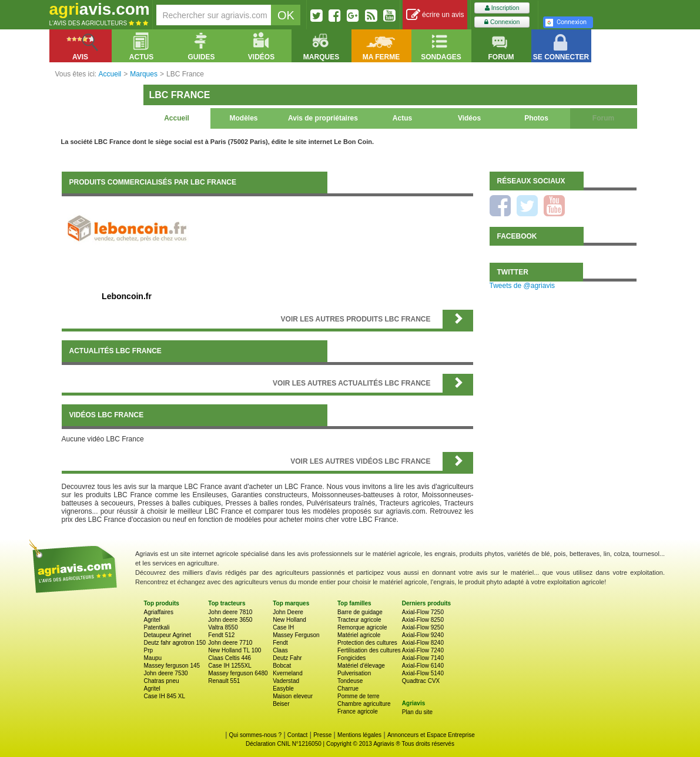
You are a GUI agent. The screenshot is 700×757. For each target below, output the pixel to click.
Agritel (152, 620)
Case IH (283, 627)
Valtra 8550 (223, 627)
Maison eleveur (293, 696)
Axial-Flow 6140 (423, 666)
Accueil (177, 118)
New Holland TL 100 (235, 650)
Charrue (348, 689)
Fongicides (351, 658)
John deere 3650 (230, 620)
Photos (536, 118)
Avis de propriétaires (323, 118)
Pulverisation (354, 673)
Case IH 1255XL (230, 666)
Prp (149, 650)
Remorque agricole (362, 627)
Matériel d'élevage (361, 666)
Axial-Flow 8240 (423, 643)
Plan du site (417, 712)
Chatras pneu (162, 681)
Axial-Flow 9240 (423, 635)
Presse (322, 735)
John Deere (288, 612)
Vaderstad (286, 681)
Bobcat (282, 666)
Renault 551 (224, 681)
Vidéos (469, 118)
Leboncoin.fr (127, 296)
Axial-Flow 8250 (423, 620)
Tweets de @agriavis (523, 286)
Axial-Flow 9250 (423, 627)
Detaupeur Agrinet (168, 635)
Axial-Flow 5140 (423, 673)
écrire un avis (435, 15)
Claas (280, 650)
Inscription (502, 8)
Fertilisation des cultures (369, 650)
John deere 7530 (166, 673)
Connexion (502, 22)
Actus (402, 118)
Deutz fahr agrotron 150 (175, 643)
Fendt (280, 643)
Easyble (283, 689)
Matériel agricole (359, 635)
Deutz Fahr (287, 658)
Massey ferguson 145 (172, 666)
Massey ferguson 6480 (238, 673)
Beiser (281, 704)
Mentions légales (359, 735)
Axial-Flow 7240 (423, 650)
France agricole (358, 711)
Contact (297, 735)
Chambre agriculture (364, 704)
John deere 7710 (230, 643)
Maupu (153, 658)
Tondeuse (350, 681)
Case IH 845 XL (165, 696)
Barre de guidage (360, 612)
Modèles (243, 118)
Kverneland (288, 673)
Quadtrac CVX (421, 681)
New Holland (289, 620)
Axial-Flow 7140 (423, 658)
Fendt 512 (221, 635)
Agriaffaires (159, 612)
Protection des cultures (367, 643)
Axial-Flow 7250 (423, 612)
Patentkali (157, 627)
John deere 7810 (230, 612)
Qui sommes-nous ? (255, 735)
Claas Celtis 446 (230, 658)
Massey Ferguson (296, 635)
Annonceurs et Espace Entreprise (431, 735)
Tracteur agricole (359, 620)
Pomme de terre (359, 696)
